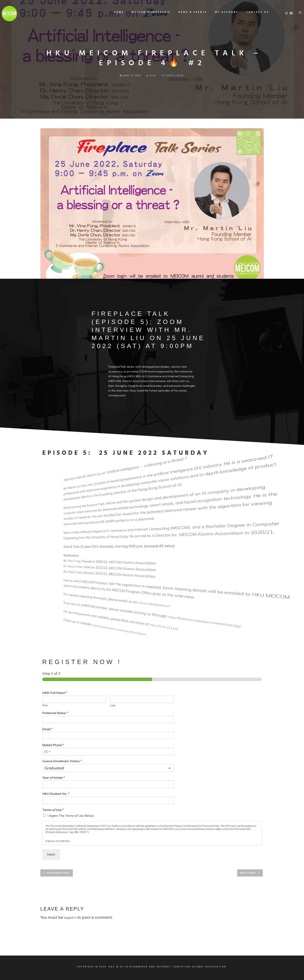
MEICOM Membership (147, 12)
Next (51, 854)
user (152, 76)
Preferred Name (55, 713)
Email (47, 729)
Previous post (58, 873)
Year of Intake (54, 778)
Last (113, 705)
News (180, 76)
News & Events (188, 12)
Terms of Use (53, 810)
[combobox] (47, 752)
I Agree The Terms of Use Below (71, 816)
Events (170, 76)
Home (114, 12)
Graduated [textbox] (54, 768)
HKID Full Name (55, 693)
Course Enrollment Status (62, 761)
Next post (248, 873)
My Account (222, 12)
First (45, 705)
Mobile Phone (53, 745)
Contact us (253, 12)
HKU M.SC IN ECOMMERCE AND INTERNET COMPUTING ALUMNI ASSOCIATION (168, 967)
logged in (70, 918)
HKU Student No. (56, 794)
